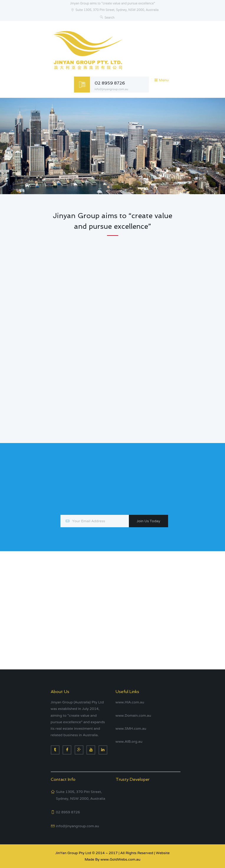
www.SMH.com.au (131, 728)
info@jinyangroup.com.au (111, 89)
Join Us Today (148, 521)
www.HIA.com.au (130, 702)
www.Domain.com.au (133, 715)
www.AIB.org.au (129, 741)
